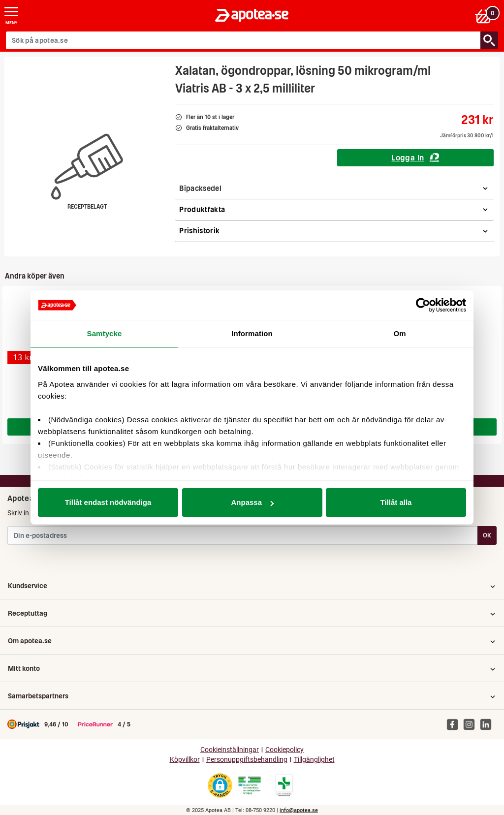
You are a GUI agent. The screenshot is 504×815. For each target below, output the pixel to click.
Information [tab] (252, 333)
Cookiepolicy (284, 750)
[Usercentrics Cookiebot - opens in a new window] (423, 305)
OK (487, 535)
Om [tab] (399, 333)
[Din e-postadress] (243, 535)
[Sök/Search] (489, 40)
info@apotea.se (299, 810)
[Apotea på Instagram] (472, 724)
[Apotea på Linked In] (488, 724)
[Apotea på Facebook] (455, 724)
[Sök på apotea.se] (243, 40)
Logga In (415, 157)
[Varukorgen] (486, 16)
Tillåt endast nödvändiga (108, 502)
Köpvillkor (185, 760)
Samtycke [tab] (105, 333)
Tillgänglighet (314, 760)
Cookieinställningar (230, 750)
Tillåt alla (396, 502)
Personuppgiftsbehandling (247, 760)
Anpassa (252, 502)
